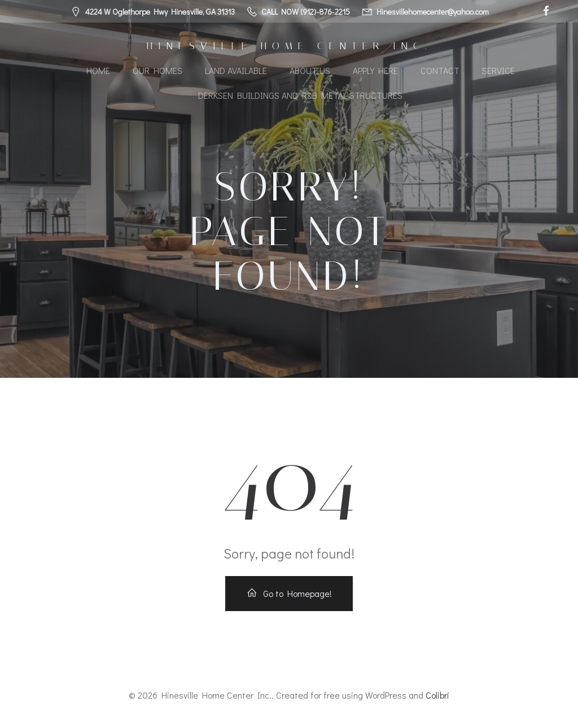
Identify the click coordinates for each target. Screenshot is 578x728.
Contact (440, 70)
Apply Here (375, 70)
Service (498, 70)
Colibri (437, 695)
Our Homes (157, 70)
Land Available (236, 70)
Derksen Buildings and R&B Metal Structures (300, 95)
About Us (310, 70)
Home (98, 70)
